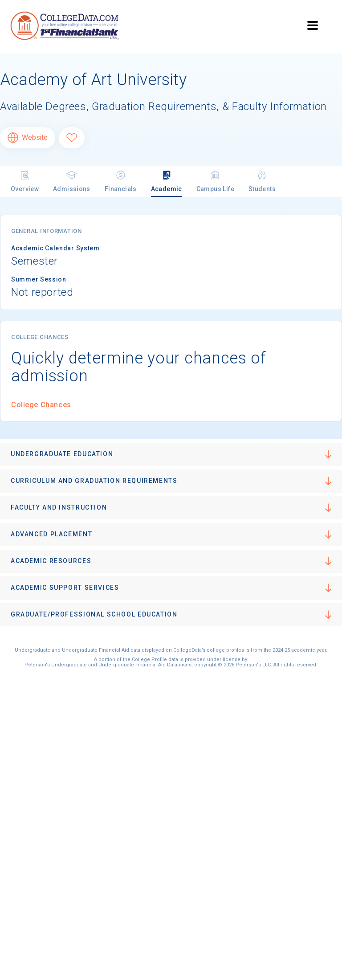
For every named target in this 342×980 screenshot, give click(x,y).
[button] (171, 454)
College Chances (41, 405)
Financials (121, 181)
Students (262, 181)
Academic (167, 181)
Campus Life (215, 181)
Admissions (72, 181)
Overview (25, 181)
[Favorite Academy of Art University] (72, 138)
